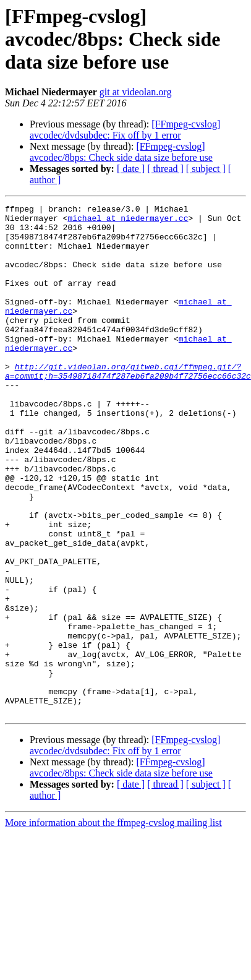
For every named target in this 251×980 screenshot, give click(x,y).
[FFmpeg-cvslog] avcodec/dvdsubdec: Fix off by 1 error (125, 130)
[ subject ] (206, 169)
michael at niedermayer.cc (70, 221)
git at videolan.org (136, 92)
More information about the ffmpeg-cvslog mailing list (113, 913)
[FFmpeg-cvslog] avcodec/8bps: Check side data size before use (121, 152)
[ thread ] (165, 169)
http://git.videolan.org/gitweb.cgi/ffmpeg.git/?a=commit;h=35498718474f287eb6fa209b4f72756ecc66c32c (128, 405)
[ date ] (131, 169)
